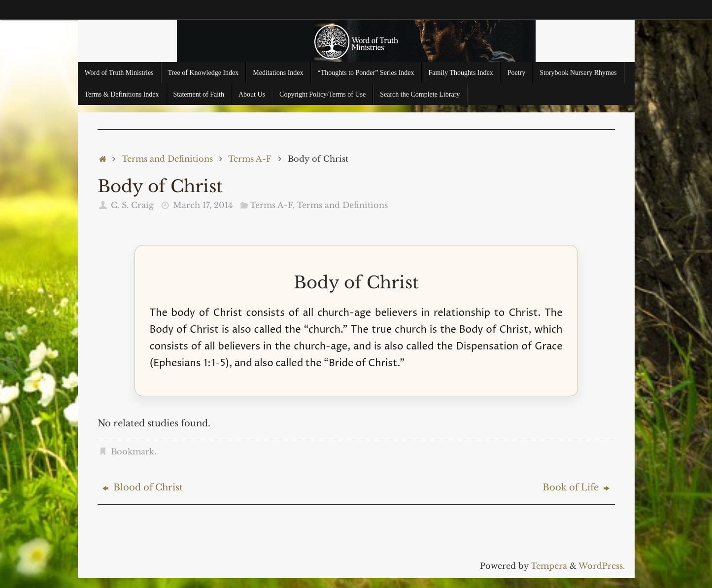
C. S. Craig (132, 205)
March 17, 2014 (203, 205)
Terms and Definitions (167, 159)
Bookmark (133, 451)
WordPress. (602, 566)
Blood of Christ (143, 487)
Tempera (549, 566)
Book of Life (576, 487)
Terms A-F (250, 159)
